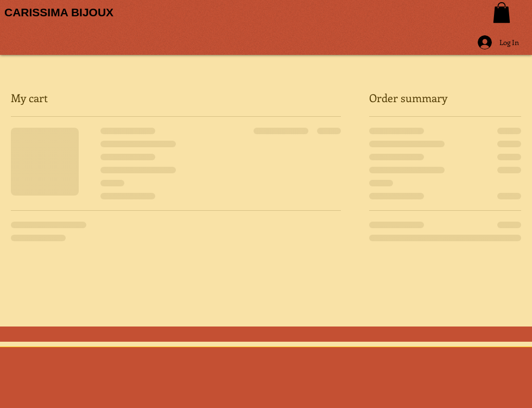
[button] (502, 12)
